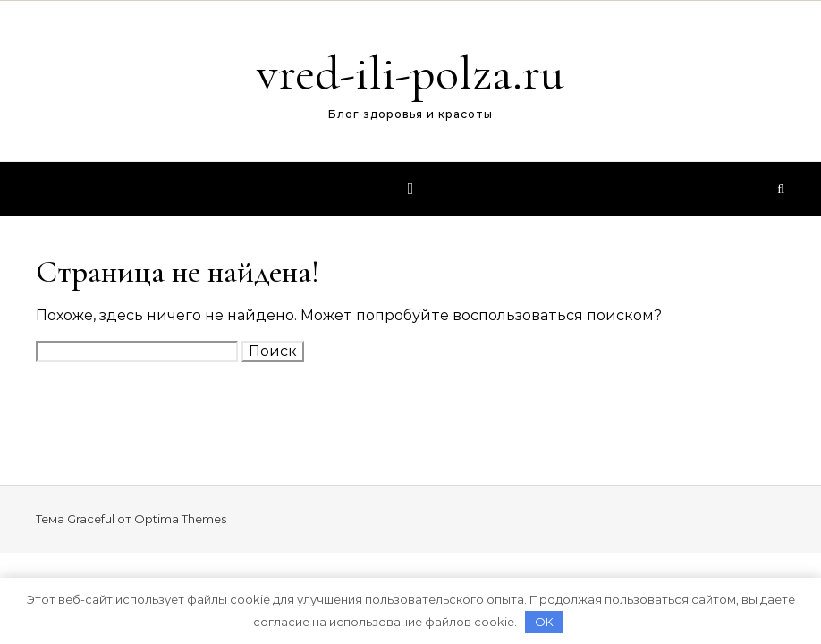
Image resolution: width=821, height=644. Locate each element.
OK (544, 622)
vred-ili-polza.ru (410, 73)
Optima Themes (180, 519)
